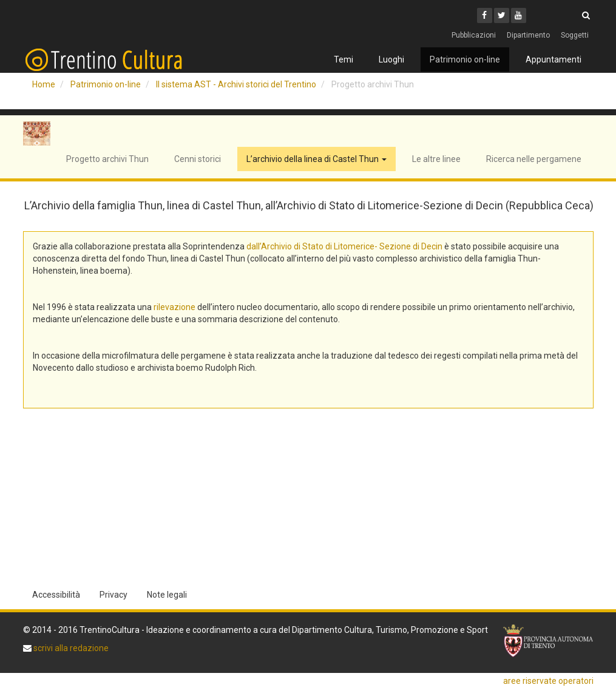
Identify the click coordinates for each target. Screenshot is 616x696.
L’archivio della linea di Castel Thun (316, 159)
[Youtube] (519, 15)
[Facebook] (485, 15)
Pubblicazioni (474, 35)
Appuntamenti (553, 59)
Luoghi (391, 59)
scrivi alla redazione (70, 648)
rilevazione (174, 307)
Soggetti (575, 35)
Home (44, 84)
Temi (344, 59)
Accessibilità (56, 595)
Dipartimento (528, 35)
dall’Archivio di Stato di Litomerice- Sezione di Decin (344, 246)
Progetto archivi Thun (107, 159)
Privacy (113, 595)
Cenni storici (198, 159)
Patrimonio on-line (465, 59)
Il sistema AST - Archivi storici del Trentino (236, 84)
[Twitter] (502, 15)
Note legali (167, 595)
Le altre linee (436, 159)
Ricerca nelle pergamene (534, 159)
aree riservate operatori (548, 681)
